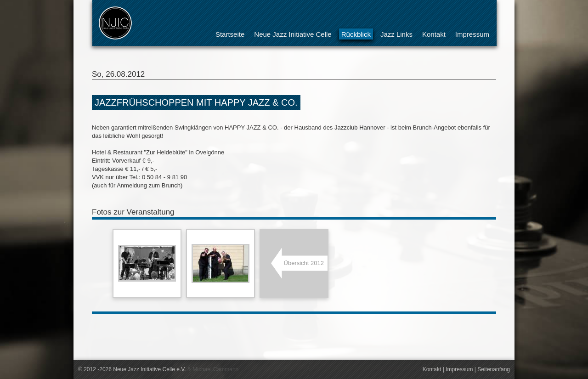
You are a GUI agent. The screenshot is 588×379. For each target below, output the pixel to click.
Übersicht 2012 (304, 263)
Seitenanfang (494, 369)
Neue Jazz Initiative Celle (293, 34)
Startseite (230, 34)
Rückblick (356, 34)
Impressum (472, 34)
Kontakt (434, 34)
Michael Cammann (215, 369)
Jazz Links (396, 34)
